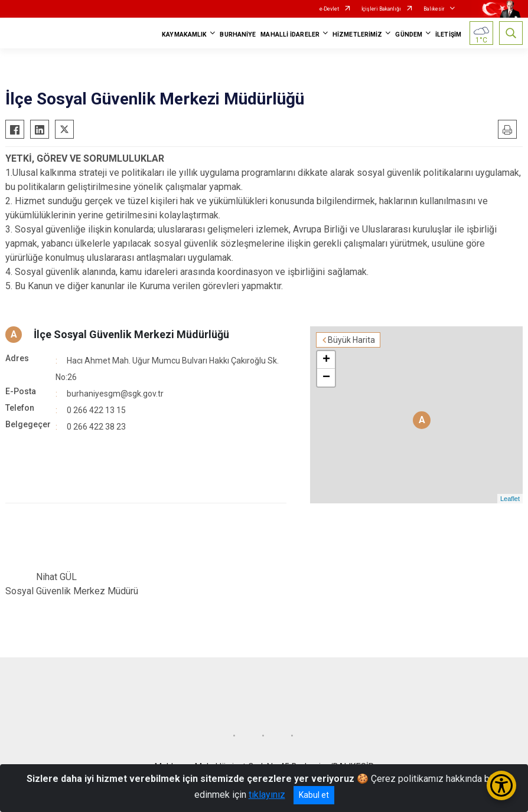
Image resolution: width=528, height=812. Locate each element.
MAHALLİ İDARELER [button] (290, 35)
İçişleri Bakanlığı (381, 9)
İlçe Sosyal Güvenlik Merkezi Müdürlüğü (131, 334)
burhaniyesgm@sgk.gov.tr (115, 394)
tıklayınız (267, 795)
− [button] (326, 378)
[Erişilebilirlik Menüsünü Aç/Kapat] (501, 785)
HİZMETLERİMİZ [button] (357, 35)
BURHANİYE (238, 35)
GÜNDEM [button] (409, 35)
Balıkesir (434, 9)
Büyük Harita (351, 340)
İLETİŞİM (448, 35)
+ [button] (326, 360)
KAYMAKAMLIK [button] (184, 35)
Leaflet (510, 499)
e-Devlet (329, 9)
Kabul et (314, 795)
